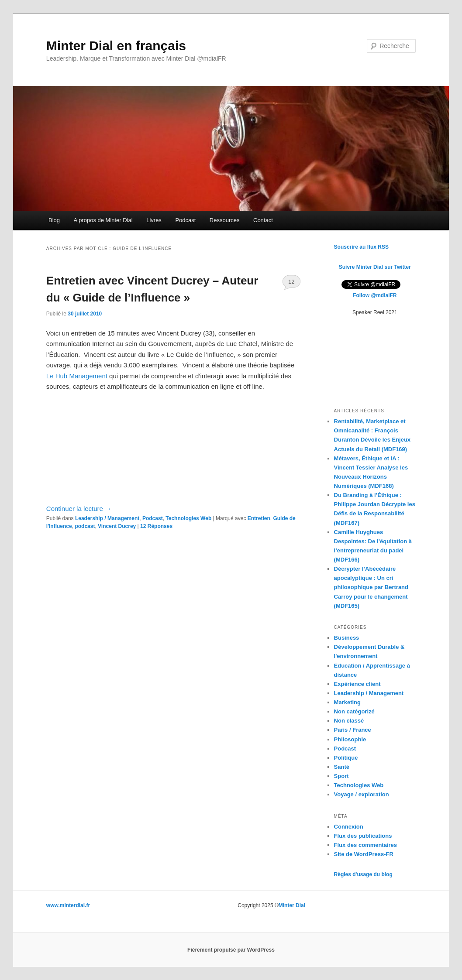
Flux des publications (363, 836)
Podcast (185, 220)
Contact (263, 220)
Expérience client (357, 684)
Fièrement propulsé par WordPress (231, 950)
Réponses (156, 526)
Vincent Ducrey (117, 526)
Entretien (259, 518)
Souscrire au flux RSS (361, 247)
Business (347, 638)
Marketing (347, 702)
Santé (342, 767)
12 (291, 282)
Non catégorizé (354, 711)
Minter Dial (292, 905)
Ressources (225, 220)
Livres (154, 220)
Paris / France (353, 730)
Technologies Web (188, 518)
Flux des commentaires (366, 845)
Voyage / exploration (362, 794)
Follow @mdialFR (375, 295)
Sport (341, 776)
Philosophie (350, 739)
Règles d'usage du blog (363, 874)
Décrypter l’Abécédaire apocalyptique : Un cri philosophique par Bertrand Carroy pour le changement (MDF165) (371, 587)
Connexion (349, 827)
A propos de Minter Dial (103, 220)
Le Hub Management (77, 376)
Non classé (349, 721)
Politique (346, 758)
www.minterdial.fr (68, 905)
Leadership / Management (107, 518)
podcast (85, 526)
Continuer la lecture (79, 509)
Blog (54, 220)
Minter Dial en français (116, 46)
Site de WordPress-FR (364, 854)
